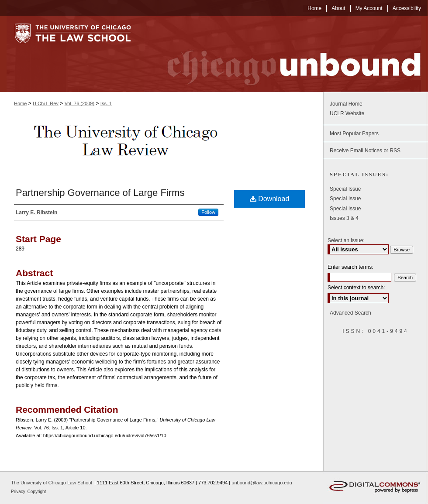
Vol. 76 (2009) (80, 103)
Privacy (19, 492)
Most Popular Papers (354, 134)
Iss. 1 (106, 103)
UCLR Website (347, 113)
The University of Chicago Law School (52, 483)
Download (270, 199)
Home (20, 103)
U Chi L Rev (46, 103)
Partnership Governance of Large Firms (100, 193)
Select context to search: (356, 288)
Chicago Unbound (286, 54)
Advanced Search (350, 313)
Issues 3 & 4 (344, 218)
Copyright (37, 492)
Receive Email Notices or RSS (365, 151)
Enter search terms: (350, 267)
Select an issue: (346, 240)
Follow (208, 212)
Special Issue (345, 189)
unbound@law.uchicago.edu (262, 483)
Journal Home (346, 104)
